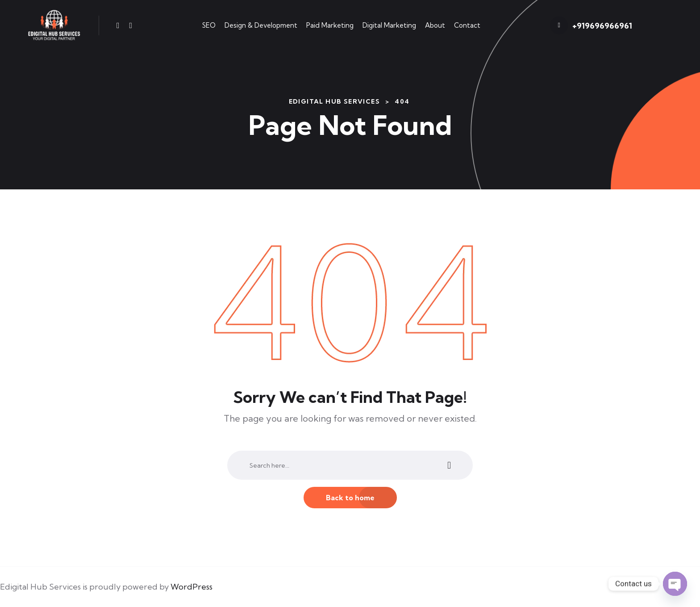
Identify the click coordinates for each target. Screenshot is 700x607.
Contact (467, 25)
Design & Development (261, 25)
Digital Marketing (389, 25)
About (435, 25)
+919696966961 (602, 26)
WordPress (192, 587)
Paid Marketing (330, 25)
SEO (209, 25)
